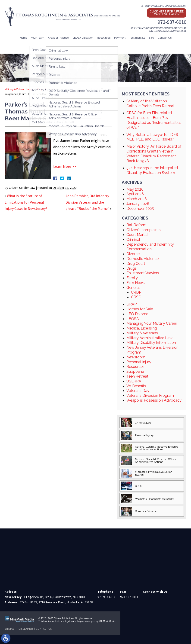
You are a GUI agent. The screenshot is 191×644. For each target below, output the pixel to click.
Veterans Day (138, 391)
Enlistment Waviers (143, 273)
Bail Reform (136, 225)
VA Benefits (136, 386)
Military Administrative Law (149, 338)
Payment (120, 38)
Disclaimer (26, 629)
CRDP (136, 292)
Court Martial (53, 89)
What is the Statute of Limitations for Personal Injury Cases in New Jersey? (26, 202)
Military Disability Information (151, 343)
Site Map (10, 629)
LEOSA (133, 319)
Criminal (133, 240)
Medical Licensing (142, 328)
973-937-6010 (172, 22)
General (133, 288)
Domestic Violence (142, 259)
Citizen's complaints (144, 230)
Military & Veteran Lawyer (20, 89)
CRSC (136, 297)
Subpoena (135, 371)
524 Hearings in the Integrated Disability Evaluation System (152, 170)
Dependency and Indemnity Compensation (150, 247)
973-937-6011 (129, 597)
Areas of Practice (58, 38)
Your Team (38, 38)
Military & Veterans (142, 333)
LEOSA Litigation (83, 38)
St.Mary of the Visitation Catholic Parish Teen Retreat (150, 104)
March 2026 (137, 199)
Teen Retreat (137, 376)
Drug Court (136, 264)
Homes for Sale (140, 309)
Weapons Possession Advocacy (154, 400)
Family (132, 278)
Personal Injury (139, 362)
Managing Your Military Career (152, 323)
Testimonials (137, 38)
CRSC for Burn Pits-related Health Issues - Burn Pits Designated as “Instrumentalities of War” (154, 120)
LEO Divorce (137, 314)
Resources (104, 38)
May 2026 (135, 189)
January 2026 (138, 204)
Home (23, 38)
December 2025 (140, 209)
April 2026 (135, 194)
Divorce (133, 254)
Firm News (136, 283)
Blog (151, 38)
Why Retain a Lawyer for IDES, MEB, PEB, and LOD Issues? (153, 137)
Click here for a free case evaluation (167, 13)
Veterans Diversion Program (150, 395)
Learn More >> (65, 166)
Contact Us (165, 38)
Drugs (132, 268)
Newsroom (136, 357)
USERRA (134, 381)
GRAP (132, 304)
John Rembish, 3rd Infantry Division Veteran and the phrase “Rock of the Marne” (87, 202)
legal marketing (73, 621)
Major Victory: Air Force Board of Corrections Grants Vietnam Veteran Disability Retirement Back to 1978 (154, 154)
